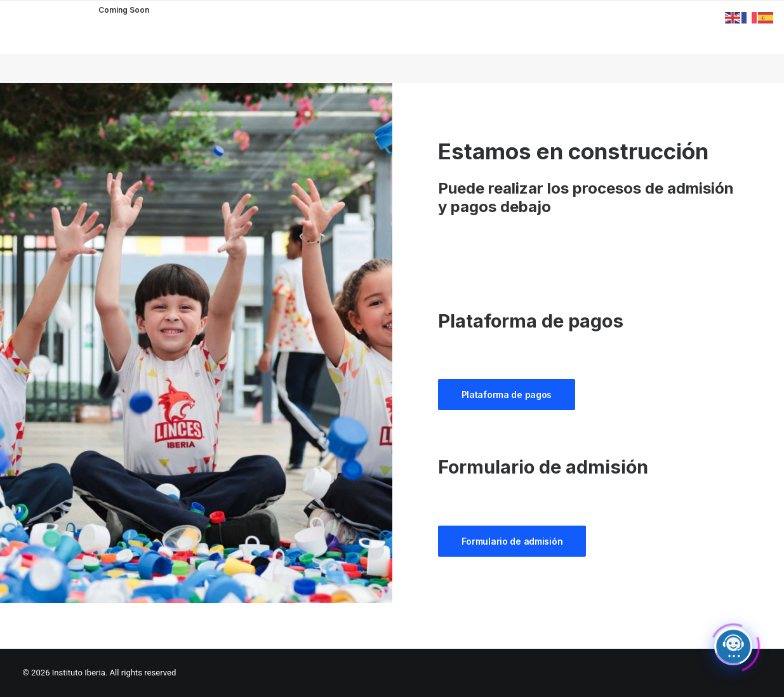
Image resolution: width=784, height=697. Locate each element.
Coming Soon (124, 10)
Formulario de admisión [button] (512, 541)
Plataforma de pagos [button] (507, 395)
